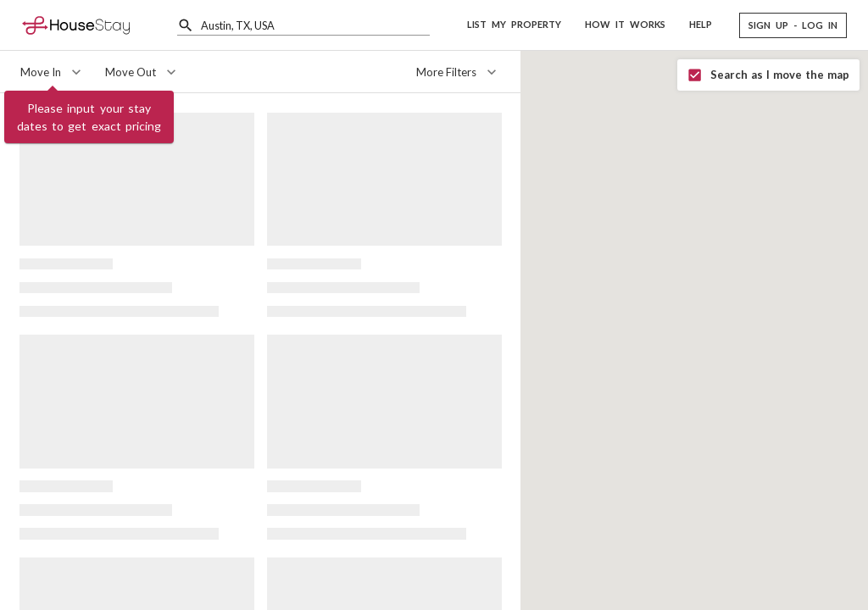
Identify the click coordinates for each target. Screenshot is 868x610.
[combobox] (315, 25)
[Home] (76, 25)
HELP (701, 24)
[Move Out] (142, 72)
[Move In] (53, 72)
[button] (793, 25)
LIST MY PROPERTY (514, 24)
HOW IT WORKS (625, 24)
